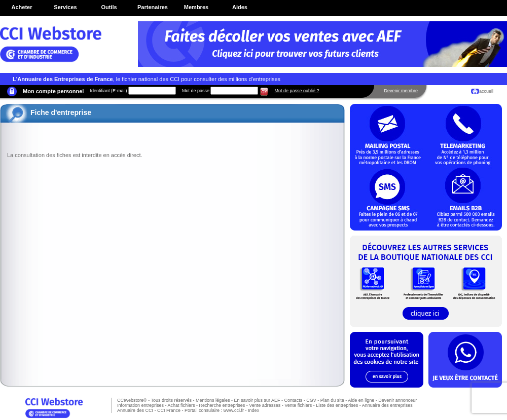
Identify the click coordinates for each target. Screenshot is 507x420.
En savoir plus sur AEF (257, 400)
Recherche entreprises (222, 405)
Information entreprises (140, 405)
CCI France (169, 410)
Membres (196, 7)
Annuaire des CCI (135, 410)
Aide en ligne (361, 400)
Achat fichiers (182, 405)
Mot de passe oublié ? (297, 91)
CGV (311, 400)
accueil (486, 91)
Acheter (22, 7)
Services (65, 7)
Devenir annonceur (397, 400)
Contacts (294, 400)
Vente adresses (265, 405)
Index (253, 410)
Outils (109, 7)
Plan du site (332, 400)
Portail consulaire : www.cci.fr (214, 410)
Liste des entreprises (337, 405)
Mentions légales (213, 400)
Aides (240, 7)
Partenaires (153, 7)
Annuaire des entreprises (387, 405)
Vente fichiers (298, 405)
